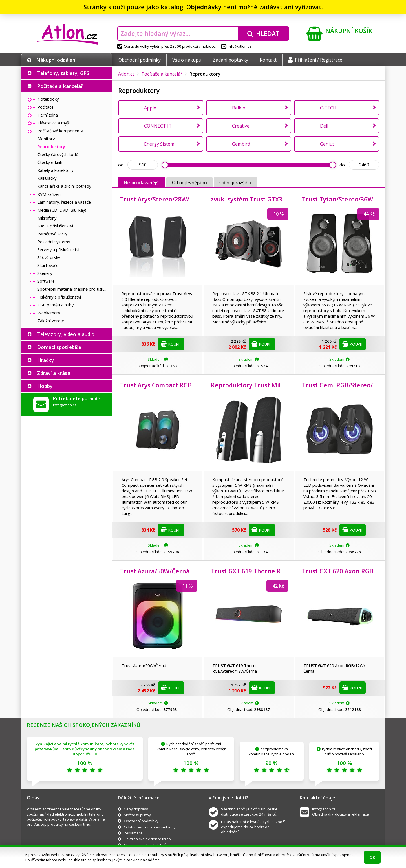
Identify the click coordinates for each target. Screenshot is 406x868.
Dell (324, 126)
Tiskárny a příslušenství (59, 297)
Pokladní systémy (54, 242)
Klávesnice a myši (54, 123)
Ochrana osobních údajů (145, 845)
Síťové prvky (49, 257)
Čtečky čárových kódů (58, 154)
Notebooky (48, 99)
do (342, 165)
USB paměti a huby (56, 305)
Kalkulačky (47, 178)
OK (372, 857)
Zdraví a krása (54, 373)
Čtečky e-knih (50, 162)
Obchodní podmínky (140, 60)
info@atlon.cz (236, 46)
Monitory (46, 139)
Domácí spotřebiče (59, 347)
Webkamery (49, 313)
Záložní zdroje (51, 321)
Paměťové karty (52, 234)
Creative (241, 126)
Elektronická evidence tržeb (147, 839)
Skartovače (48, 265)
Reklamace (133, 833)
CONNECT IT (158, 126)
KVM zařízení (49, 194)
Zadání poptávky (230, 60)
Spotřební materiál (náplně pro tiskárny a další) (73, 289)
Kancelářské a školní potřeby (64, 186)
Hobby (45, 386)
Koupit (171, 344)
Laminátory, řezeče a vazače (64, 202)
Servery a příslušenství (58, 249)
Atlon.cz (126, 74)
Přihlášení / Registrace (315, 60)
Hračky (46, 360)
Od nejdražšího (235, 183)
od (121, 165)
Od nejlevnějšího (189, 183)
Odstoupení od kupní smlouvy (150, 827)
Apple (150, 108)
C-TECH (328, 108)
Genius (327, 144)
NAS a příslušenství (55, 226)
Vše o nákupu (187, 60)
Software (46, 281)
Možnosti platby (137, 815)
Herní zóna (48, 115)
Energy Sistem (159, 144)
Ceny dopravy (136, 809)
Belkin (239, 108)
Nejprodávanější (142, 183)
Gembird (241, 144)
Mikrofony (47, 218)
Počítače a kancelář (60, 86)
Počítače (46, 107)
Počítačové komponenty (60, 131)
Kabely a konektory (55, 170)
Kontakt (268, 60)
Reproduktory (51, 146)
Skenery (45, 273)
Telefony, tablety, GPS (63, 73)
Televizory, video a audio (66, 334)
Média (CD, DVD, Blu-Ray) (62, 210)
